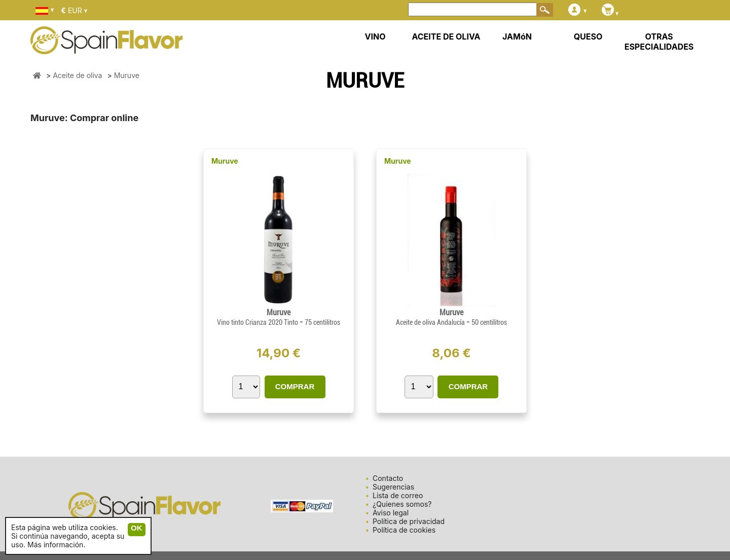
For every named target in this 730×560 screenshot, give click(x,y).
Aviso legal (391, 513)
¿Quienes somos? (402, 504)
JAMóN (517, 36)
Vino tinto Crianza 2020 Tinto (258, 322)
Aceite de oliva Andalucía (431, 322)
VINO (375, 36)
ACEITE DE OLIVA (446, 36)
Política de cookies (404, 530)
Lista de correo (398, 495)
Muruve (225, 161)
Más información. (56, 545)
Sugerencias (393, 487)
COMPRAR (295, 386)
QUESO (588, 36)
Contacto (388, 478)
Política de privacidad (409, 521)
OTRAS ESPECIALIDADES (659, 42)
